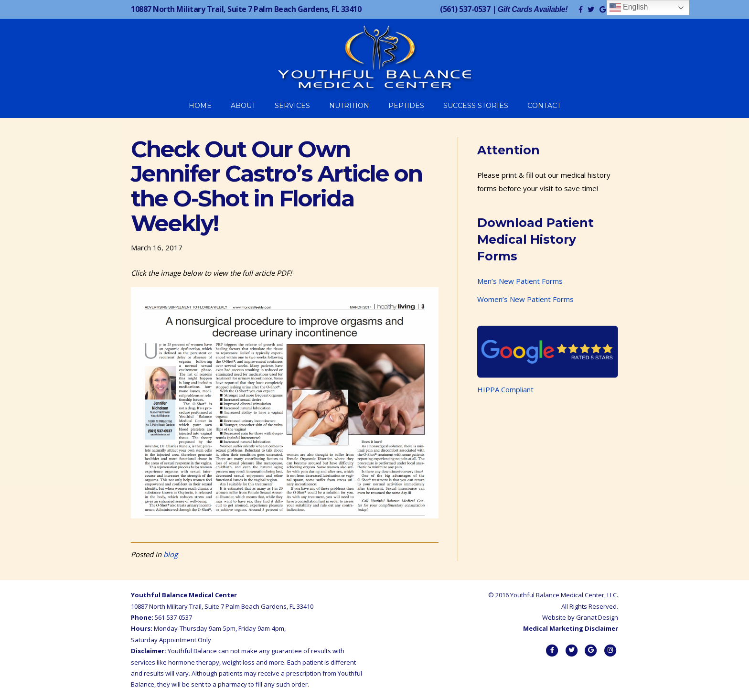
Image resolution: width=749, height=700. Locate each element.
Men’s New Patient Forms (520, 281)
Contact (544, 106)
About (243, 106)
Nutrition (349, 106)
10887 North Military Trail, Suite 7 (246, 9)
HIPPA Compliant (505, 389)
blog (171, 554)
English (629, 8)
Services (292, 106)
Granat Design (597, 617)
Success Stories (476, 106)
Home (200, 106)
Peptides (406, 106)
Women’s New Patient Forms (525, 299)
